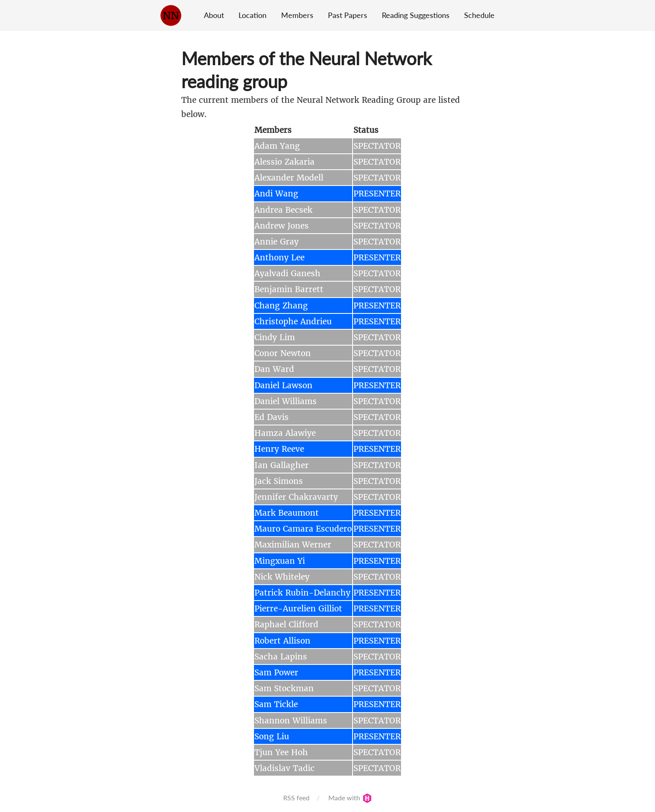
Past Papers (348, 15)
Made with (350, 798)
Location (253, 15)
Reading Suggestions (416, 15)
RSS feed (296, 798)
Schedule (479, 15)
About (214, 15)
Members (297, 15)
